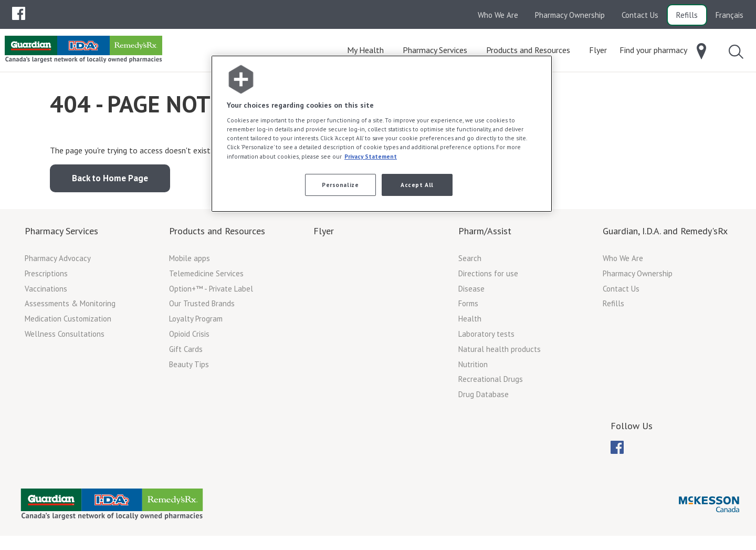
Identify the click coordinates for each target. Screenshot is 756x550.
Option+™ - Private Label (211, 292)
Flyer (324, 234)
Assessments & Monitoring (70, 307)
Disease (471, 292)
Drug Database (484, 397)
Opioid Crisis (189, 337)
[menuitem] (19, 13)
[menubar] (19, 14)
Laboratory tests (486, 337)
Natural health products (500, 352)
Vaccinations (46, 292)
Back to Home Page (110, 181)
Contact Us (640, 15)
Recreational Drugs (491, 382)
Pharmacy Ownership (570, 15)
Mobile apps (190, 261)
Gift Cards (186, 352)
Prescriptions (46, 277)
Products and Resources (217, 234)
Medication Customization (68, 322)
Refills (687, 15)
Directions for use (488, 277)
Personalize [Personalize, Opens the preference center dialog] (340, 185)
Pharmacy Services (61, 234)
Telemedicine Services (206, 277)
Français (729, 15)
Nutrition (473, 367)
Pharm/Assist (485, 234)
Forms (468, 307)
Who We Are (498, 15)
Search (470, 261)
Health (470, 322)
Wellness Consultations (65, 337)
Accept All (417, 185)
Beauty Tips (189, 367)
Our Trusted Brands (202, 307)
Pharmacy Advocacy (58, 261)
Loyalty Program (196, 322)
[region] (382, 134)
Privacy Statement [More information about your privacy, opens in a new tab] (371, 156)
